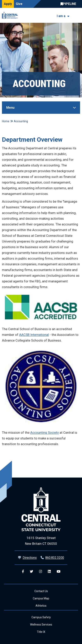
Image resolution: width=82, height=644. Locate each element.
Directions (30, 558)
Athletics (41, 606)
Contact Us (41, 591)
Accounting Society (45, 433)
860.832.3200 (55, 558)
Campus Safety (41, 617)
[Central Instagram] (41, 572)
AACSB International (34, 335)
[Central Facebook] (23, 572)
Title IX (41, 632)
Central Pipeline (69, 4)
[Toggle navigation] (78, 15)
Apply (8, 4)
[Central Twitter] (32, 572)
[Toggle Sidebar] (41, 108)
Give (19, 4)
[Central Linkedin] (49, 572)
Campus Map (41, 598)
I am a (61, 16)
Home (6, 121)
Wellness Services (41, 625)
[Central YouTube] (58, 572)
